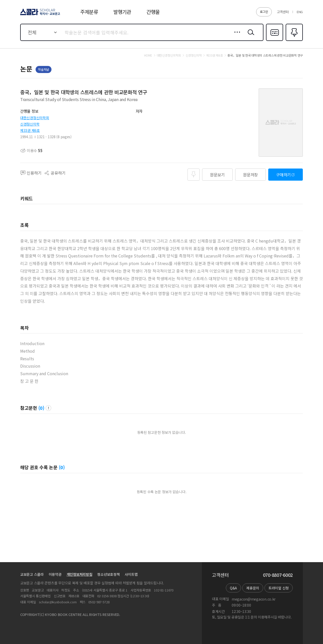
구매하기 (284, 175)
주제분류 (89, 12)
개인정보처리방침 (79, 574)
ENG (300, 12)
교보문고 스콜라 (32, 574)
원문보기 (217, 175)
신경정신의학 (30, 124)
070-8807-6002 (278, 575)
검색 (250, 36)
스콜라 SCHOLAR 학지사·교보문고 (39, 15)
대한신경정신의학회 (35, 118)
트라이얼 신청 (279, 588)
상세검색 (236, 36)
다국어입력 (275, 40)
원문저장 (250, 175)
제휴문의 (253, 588)
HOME (148, 55)
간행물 (153, 12)
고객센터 (283, 12)
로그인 (264, 11)
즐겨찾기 (294, 40)
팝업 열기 (48, 408)
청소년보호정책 (108, 574)
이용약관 (55, 574)
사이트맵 (131, 574)
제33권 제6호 (30, 130)
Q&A (233, 588)
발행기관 (122, 12)
